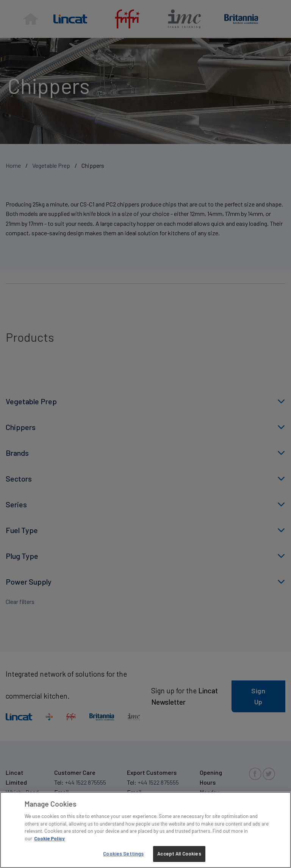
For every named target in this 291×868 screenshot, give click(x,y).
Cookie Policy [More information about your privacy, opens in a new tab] (49, 838)
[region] (145, 830)
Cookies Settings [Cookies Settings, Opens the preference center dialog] (123, 854)
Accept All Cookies (179, 854)
